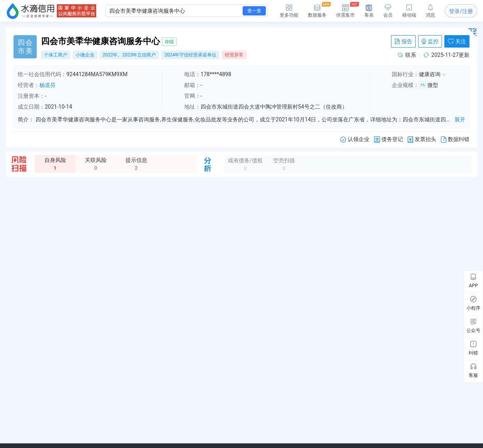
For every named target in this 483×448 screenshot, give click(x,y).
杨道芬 (48, 85)
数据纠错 (455, 139)
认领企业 (355, 139)
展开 (460, 119)
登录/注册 (461, 11)
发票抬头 (422, 139)
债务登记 (389, 139)
